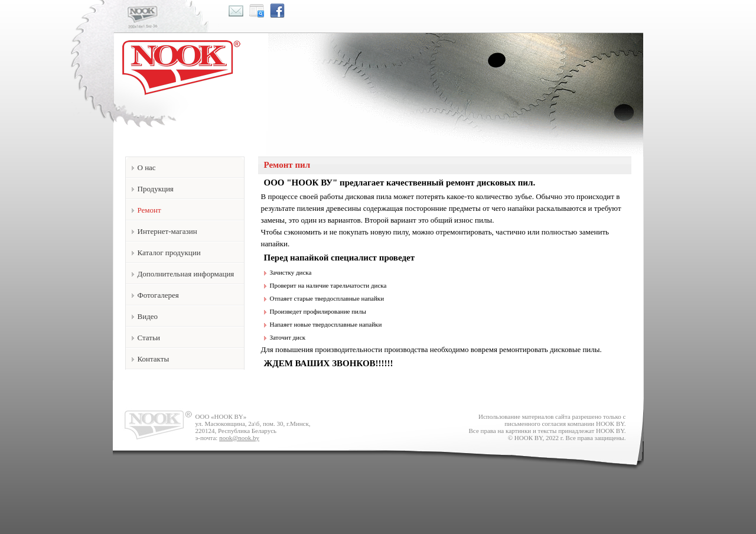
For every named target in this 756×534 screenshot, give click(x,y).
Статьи (149, 338)
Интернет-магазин (167, 231)
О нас (147, 167)
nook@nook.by (239, 438)
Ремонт (149, 210)
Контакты (154, 359)
